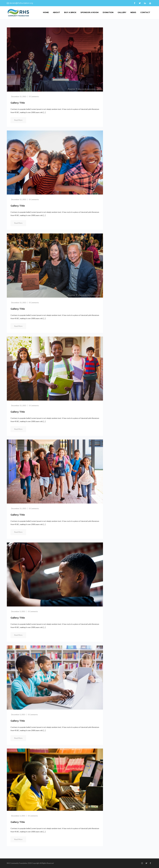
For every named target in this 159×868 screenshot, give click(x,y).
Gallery (122, 12)
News (133, 12)
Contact (145, 12)
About (56, 12)
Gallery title (18, 103)
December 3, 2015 (18, 611)
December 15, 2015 (19, 96)
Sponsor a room (89, 12)
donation (108, 12)
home (46, 12)
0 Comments (34, 96)
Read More (18, 120)
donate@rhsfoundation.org (21, 3)
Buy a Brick (70, 12)
